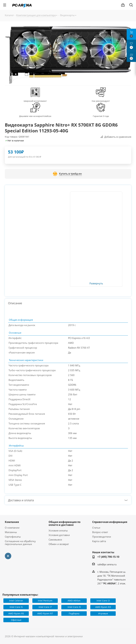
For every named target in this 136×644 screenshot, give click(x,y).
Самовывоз (55, 540)
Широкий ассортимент (35, 101)
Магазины (11, 532)
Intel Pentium (45, 601)
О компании (12, 528)
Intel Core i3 (103, 601)
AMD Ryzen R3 (103, 607)
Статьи (96, 528)
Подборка (74, 613)
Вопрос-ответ (100, 532)
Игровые (103, 613)
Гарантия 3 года (101, 116)
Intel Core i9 (74, 607)
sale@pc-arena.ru (107, 564)
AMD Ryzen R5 (16, 613)
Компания (12, 522)
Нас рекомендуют (101, 101)
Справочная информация (110, 522)
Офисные (16, 620)
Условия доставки (59, 535)
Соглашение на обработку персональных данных (20, 543)
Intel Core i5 (16, 607)
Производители (102, 537)
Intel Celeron (16, 601)
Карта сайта (99, 541)
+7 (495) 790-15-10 (108, 557)
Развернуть (96, 283)
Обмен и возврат (59, 544)
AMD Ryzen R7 (45, 613)
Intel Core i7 (45, 607)
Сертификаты (13, 537)
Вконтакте (8, 556)
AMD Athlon (74, 601)
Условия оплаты (58, 530)
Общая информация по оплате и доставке (65, 523)
